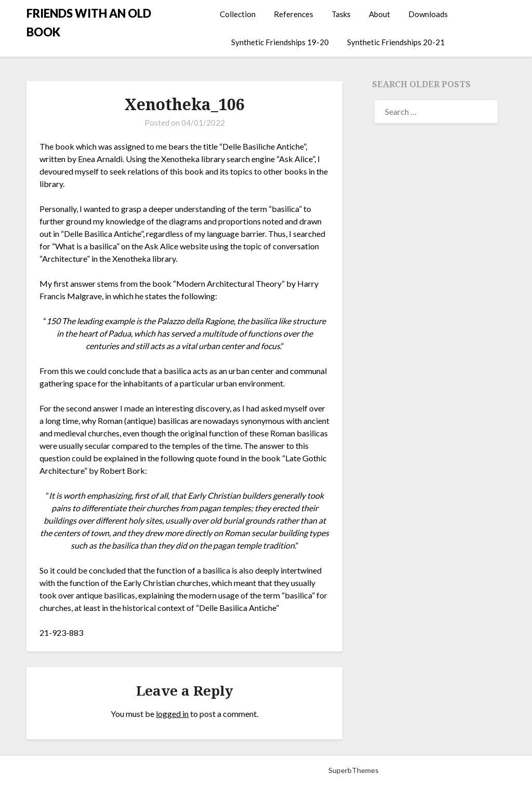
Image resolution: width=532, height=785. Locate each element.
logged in (172, 714)
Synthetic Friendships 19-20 (280, 42)
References (294, 14)
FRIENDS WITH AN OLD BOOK (89, 23)
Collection (238, 14)
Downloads (428, 14)
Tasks (341, 14)
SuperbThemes (354, 770)
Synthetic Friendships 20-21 (396, 42)
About (380, 14)
